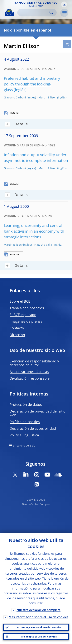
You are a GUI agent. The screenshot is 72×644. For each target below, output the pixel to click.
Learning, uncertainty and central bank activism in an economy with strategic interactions (34, 231)
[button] (64, 4)
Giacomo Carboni (15, 97)
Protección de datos (26, 404)
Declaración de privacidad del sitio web (38, 413)
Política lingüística (24, 435)
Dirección (17, 335)
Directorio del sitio (24, 445)
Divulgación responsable (30, 378)
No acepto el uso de (39, 637)
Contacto (17, 328)
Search (51, 13)
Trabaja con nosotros (27, 308)
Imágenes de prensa (26, 321)
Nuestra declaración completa (38, 610)
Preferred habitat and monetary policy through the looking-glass (32, 84)
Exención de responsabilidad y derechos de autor (34, 363)
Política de (25, 422)
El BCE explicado (23, 315)
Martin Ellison (48, 97)
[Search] (34, 13)
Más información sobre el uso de (38, 617)
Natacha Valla (43, 245)
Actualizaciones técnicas (29, 372)
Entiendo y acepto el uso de (39, 627)
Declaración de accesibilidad (33, 428)
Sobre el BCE (20, 301)
